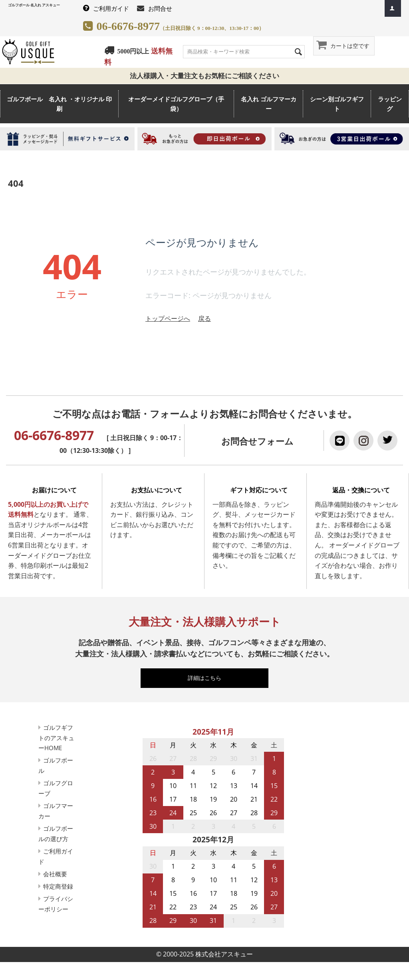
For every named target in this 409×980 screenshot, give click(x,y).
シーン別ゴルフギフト (337, 104)
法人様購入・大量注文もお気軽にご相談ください (208, 76)
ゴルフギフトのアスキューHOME (57, 738)
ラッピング (390, 104)
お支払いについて (157, 490)
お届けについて (54, 490)
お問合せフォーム (257, 441)
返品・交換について (361, 490)
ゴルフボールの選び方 (54, 838)
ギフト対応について (259, 490)
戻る (204, 318)
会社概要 (58, 883)
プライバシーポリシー (54, 929)
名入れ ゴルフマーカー (269, 104)
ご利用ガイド (111, 8)
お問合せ (160, 8)
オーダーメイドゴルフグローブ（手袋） (176, 104)
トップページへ (168, 318)
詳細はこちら (208, 678)
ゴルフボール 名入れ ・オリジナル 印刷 (59, 104)
